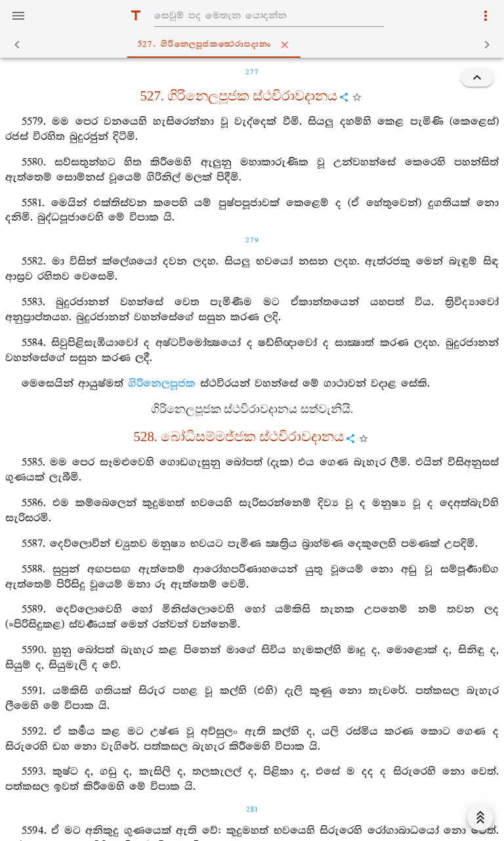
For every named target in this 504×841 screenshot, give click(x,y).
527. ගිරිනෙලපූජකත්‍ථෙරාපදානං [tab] (255, 45)
